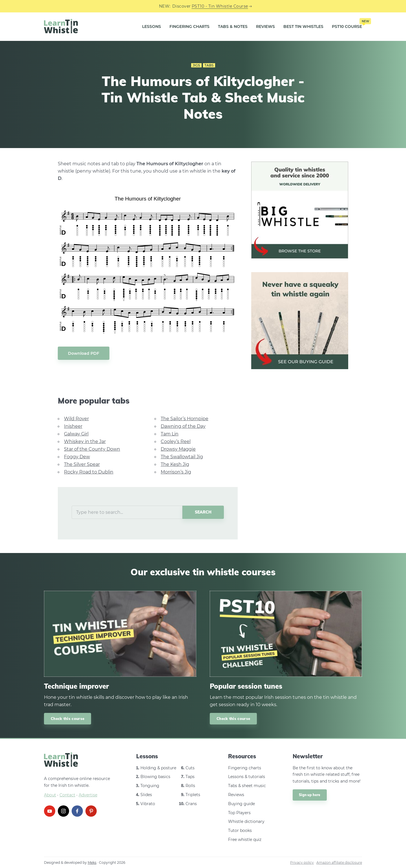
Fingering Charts (189, 27)
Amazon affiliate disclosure (339, 863)
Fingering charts (245, 768)
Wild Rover (76, 419)
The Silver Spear (82, 464)
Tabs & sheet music (247, 786)
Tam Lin (170, 434)
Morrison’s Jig (176, 472)
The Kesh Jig (175, 464)
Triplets (193, 795)
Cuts (190, 768)
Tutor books (240, 830)
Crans (191, 804)
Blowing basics (155, 777)
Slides (146, 795)
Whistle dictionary (246, 821)
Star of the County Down (92, 449)
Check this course (68, 719)
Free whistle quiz (245, 840)
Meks (92, 863)
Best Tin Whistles (303, 27)
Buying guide (241, 804)
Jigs (196, 65)
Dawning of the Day (183, 426)
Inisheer (73, 426)
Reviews (265, 27)
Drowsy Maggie (178, 449)
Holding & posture (158, 768)
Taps (190, 777)
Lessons (152, 27)
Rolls (190, 786)
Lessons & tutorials (247, 777)
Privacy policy (302, 863)
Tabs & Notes (233, 27)
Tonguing (150, 786)
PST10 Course (347, 25)
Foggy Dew (77, 457)
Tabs (209, 65)
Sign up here (310, 795)
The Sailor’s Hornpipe (185, 419)
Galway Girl (76, 434)
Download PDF (84, 353)
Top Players (239, 813)
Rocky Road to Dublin (89, 472)
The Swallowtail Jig (182, 457)
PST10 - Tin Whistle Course (220, 6)
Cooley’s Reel (176, 441)
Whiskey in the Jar (85, 441)
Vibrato (148, 804)
